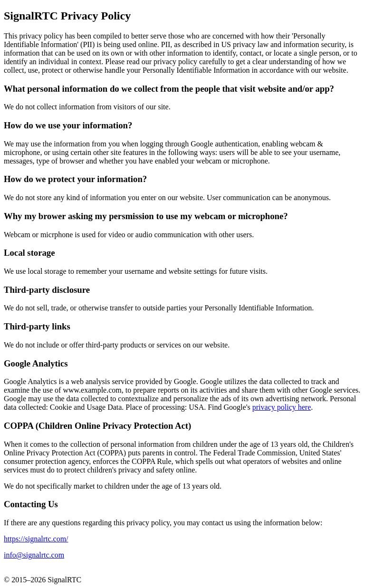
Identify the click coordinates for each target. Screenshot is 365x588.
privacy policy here (282, 407)
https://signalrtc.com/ (36, 539)
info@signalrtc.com (34, 555)
